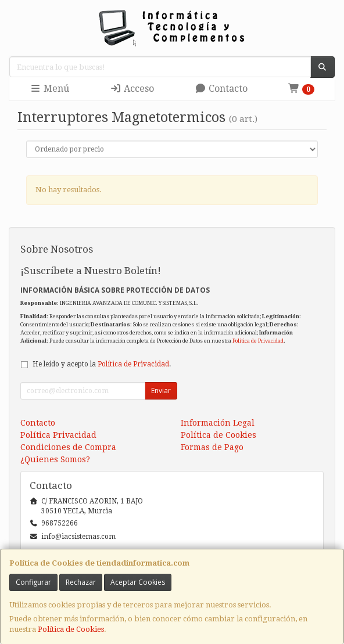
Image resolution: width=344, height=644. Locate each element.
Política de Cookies (71, 629)
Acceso (132, 89)
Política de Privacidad (258, 341)
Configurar (33, 582)
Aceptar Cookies (138, 582)
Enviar (161, 391)
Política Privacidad (58, 435)
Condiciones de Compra (68, 447)
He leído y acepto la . (102, 364)
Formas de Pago (212, 447)
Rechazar (81, 582)
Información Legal (218, 423)
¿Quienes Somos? (55, 459)
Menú (49, 89)
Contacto (221, 89)
